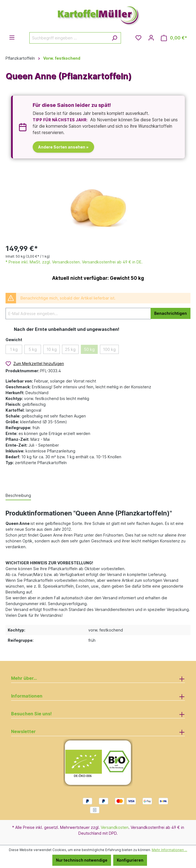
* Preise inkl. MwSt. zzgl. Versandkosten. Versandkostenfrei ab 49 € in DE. (74, 262)
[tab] (18, 496)
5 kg (33, 349)
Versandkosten (115, 827)
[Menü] (12, 37)
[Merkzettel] (138, 38)
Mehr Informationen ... (169, 850)
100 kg (109, 349)
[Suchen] (114, 38)
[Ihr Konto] (151, 38)
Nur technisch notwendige (82, 860)
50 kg (89, 349)
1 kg (14, 349)
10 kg (52, 349)
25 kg (70, 349)
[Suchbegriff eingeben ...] (69, 38)
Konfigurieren (130, 860)
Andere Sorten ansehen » (63, 147)
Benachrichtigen (171, 313)
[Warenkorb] (174, 38)
